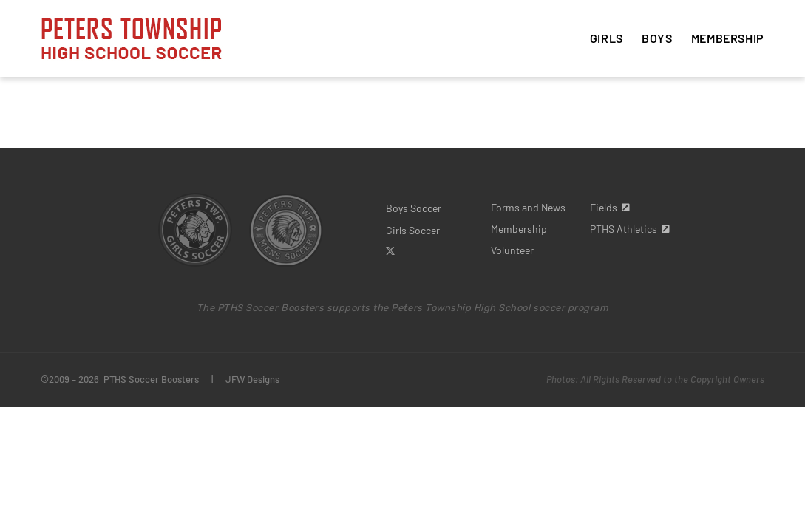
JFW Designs (252, 379)
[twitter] (390, 251)
